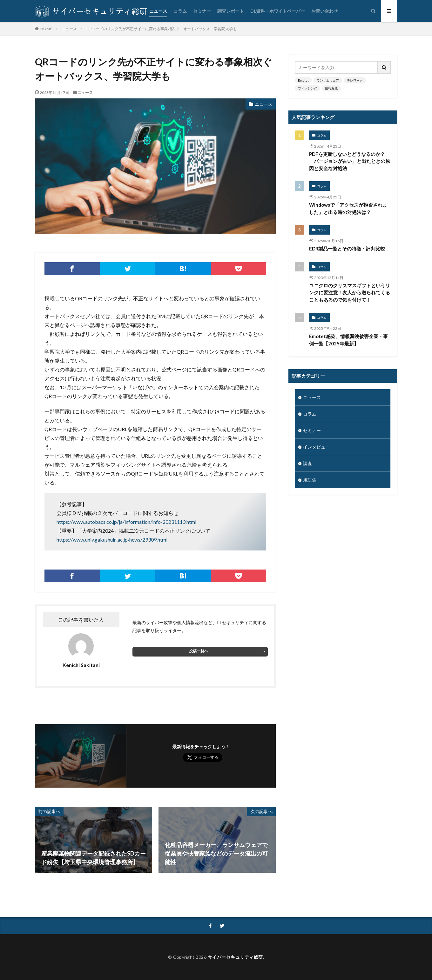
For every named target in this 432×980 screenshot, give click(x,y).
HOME (46, 29)
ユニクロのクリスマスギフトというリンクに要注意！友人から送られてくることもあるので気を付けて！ (350, 293)
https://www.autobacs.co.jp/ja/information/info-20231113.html (126, 522)
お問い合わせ (325, 11)
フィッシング (307, 88)
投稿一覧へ (199, 651)
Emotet (303, 80)
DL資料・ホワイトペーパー (278, 11)
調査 (307, 463)
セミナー (202, 11)
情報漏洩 (331, 88)
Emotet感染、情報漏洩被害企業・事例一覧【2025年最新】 (348, 340)
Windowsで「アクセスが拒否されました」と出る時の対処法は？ (348, 208)
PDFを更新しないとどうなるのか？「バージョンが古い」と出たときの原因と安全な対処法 (350, 161)
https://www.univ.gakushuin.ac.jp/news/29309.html (112, 540)
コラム (180, 11)
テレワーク (355, 80)
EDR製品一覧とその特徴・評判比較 (347, 249)
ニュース (158, 11)
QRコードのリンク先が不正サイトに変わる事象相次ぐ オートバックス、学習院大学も (162, 29)
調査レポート (231, 11)
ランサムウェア (328, 80)
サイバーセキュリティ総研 (235, 957)
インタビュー (316, 447)
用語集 (310, 480)
